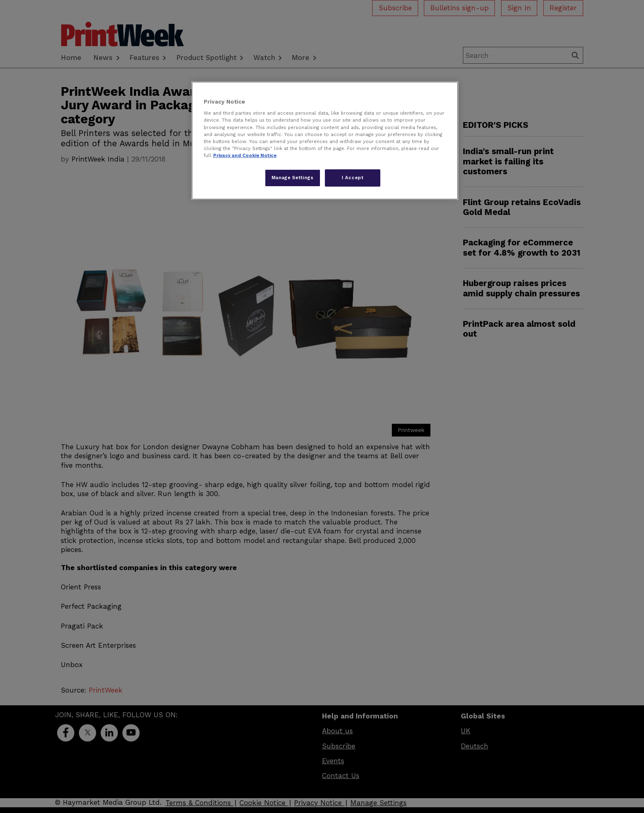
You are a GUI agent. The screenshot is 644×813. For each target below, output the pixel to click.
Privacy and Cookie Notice (245, 155)
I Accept (353, 178)
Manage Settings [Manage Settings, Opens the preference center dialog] (293, 178)
